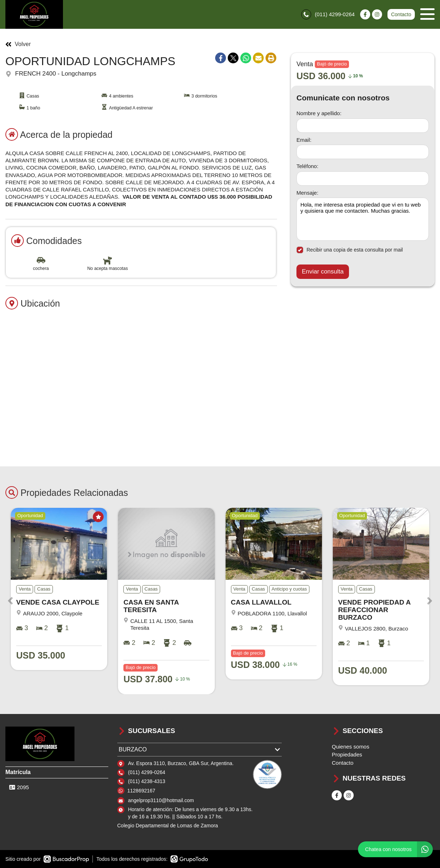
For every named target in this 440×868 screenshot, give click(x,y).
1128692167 (141, 791)
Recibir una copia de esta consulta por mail (350, 250)
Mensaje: (307, 193)
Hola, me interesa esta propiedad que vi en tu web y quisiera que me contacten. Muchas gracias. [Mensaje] (363, 219)
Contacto (401, 14)
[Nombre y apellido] (363, 126)
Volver (18, 44)
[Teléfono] (363, 178)
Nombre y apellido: (319, 113)
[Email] (363, 152)
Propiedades (347, 754)
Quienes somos (350, 747)
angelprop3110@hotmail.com (161, 800)
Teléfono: (307, 166)
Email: (304, 140)
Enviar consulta (323, 272)
